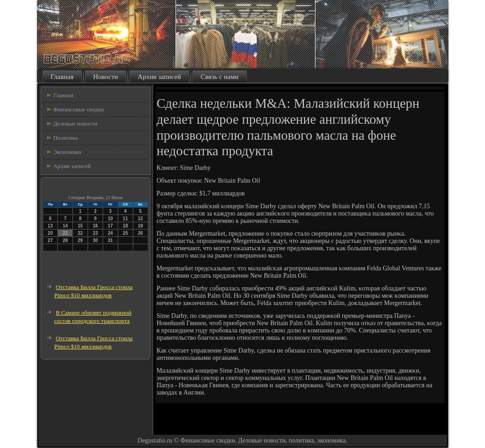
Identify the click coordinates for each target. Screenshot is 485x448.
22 (80, 233)
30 (95, 240)
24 (110, 233)
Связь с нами (220, 77)
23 (95, 233)
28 (65, 240)
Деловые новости (75, 124)
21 (65, 233)
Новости (106, 77)
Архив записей (159, 77)
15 (80, 226)
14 (65, 226)
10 (110, 219)
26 (140, 233)
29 (80, 240)
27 (50, 240)
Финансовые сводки (79, 109)
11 (125, 219)
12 (140, 219)
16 (95, 226)
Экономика (67, 152)
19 (140, 226)
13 (50, 226)
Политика (66, 138)
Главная (62, 77)
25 (125, 233)
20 (50, 233)
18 (125, 226)
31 (110, 240)
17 (110, 226)
